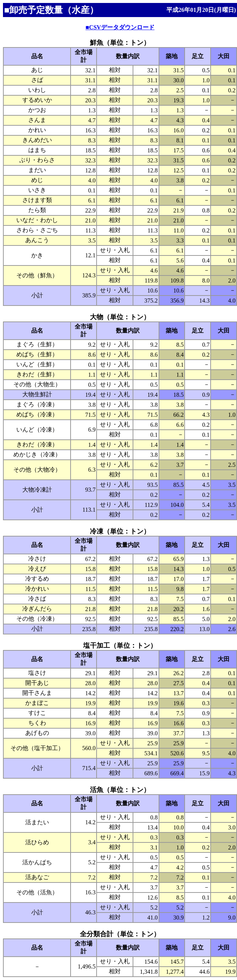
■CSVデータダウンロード (120, 27)
